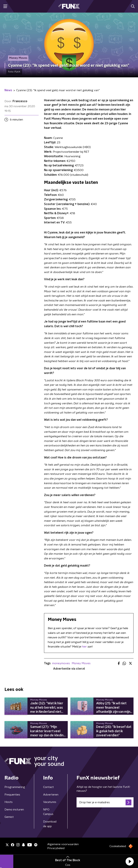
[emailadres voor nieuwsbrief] (105, 802)
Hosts (9, 802)
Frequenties (12, 795)
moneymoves (61, 663)
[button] (130, 861)
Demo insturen (14, 810)
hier (84, 647)
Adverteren (51, 795)
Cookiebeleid (118, 846)
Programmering (15, 787)
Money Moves (81, 663)
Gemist (9, 817)
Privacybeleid (56, 848)
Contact (48, 787)
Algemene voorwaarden (63, 844)
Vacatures (50, 802)
